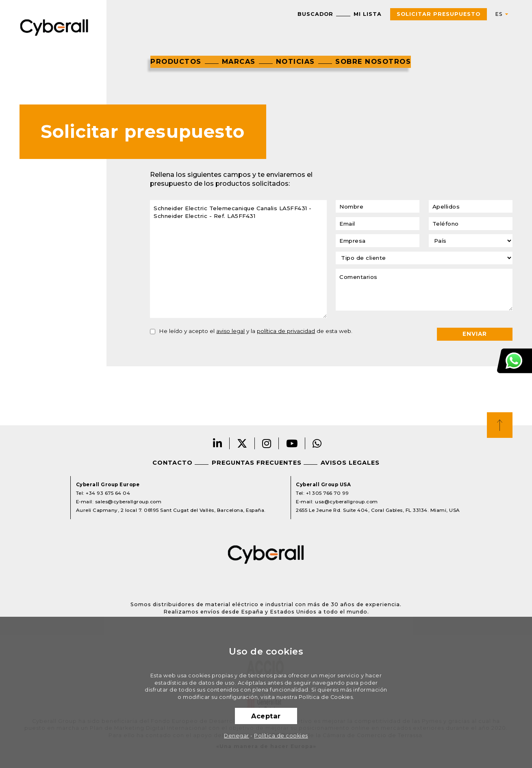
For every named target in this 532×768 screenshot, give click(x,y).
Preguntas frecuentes (257, 463)
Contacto (173, 463)
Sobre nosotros (373, 61)
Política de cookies (281, 736)
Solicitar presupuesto (439, 14)
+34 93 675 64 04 (108, 493)
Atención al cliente (515, 360)
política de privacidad (286, 331)
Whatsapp (317, 443)
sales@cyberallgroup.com (128, 502)
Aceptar (266, 716)
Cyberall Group (54, 27)
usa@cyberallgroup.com (346, 502)
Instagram (267, 443)
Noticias (295, 61)
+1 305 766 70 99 (328, 493)
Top (500, 425)
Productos (176, 61)
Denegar (237, 736)
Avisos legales (350, 463)
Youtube (292, 443)
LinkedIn (218, 443)
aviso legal (230, 331)
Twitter (242, 443)
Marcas (239, 61)
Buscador (315, 14)
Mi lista (368, 14)
